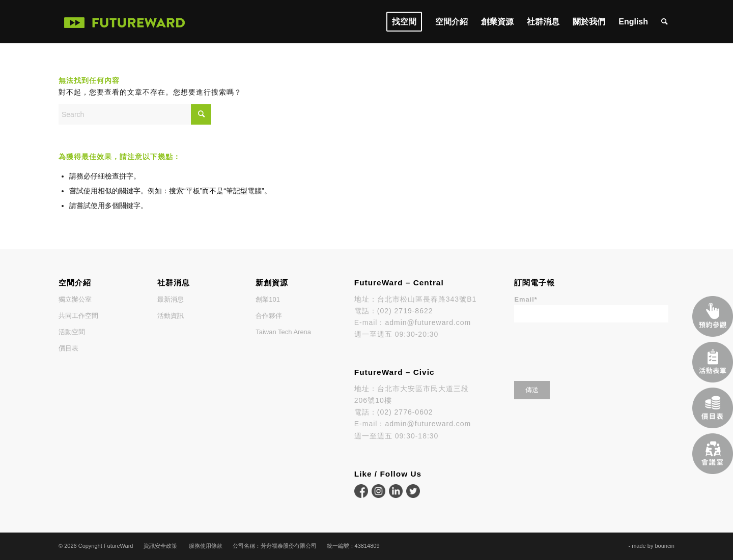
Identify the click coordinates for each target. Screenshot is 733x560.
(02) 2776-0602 (405, 412)
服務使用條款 (206, 546)
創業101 (268, 299)
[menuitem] (404, 22)
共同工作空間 (78, 316)
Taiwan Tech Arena (283, 332)
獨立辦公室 (75, 299)
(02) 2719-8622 (405, 311)
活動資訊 (171, 316)
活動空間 (72, 332)
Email (526, 299)
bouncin (665, 546)
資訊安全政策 (160, 546)
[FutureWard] (125, 22)
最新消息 (171, 299)
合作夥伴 (269, 316)
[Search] (665, 22)
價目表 (68, 348)
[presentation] (591, 348)
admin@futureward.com (428, 322)
